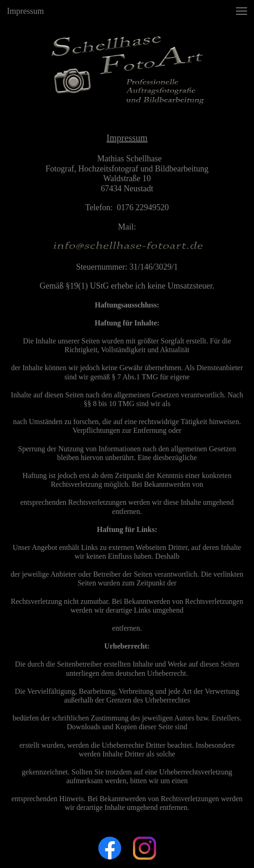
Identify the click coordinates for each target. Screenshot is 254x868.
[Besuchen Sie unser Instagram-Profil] (145, 848)
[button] (242, 11)
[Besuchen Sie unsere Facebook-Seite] (110, 848)
